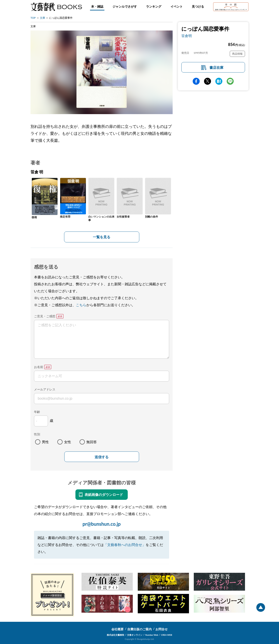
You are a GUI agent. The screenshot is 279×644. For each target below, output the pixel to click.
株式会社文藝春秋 (116, 635)
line (230, 81)
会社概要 (117, 629)
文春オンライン (135, 635)
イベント (177, 6)
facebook (196, 81)
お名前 (39, 367)
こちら (81, 305)
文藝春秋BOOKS (56, 7)
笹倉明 (187, 36)
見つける (198, 6)
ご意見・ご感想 (45, 316)
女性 (68, 442)
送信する (102, 457)
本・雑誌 (97, 6)
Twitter (208, 81)
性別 (37, 434)
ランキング (154, 6)
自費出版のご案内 (139, 629)
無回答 (92, 442)
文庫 (43, 18)
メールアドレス (45, 389)
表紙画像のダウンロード (104, 494)
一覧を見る (102, 237)
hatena (219, 81)
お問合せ (162, 629)
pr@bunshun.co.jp (101, 524)
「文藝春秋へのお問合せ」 (125, 545)
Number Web (152, 635)
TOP (33, 18)
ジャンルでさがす (125, 6)
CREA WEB (167, 635)
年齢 (37, 412)
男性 (45, 442)
